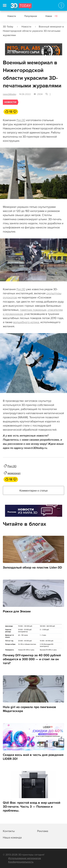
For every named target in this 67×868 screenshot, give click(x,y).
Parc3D (21, 120)
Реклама (12, 51)
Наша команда (12, 838)
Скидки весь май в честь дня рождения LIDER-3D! (33, 757)
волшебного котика (26, 322)
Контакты (9, 831)
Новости (12, 16)
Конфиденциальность (21, 862)
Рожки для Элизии (17, 612)
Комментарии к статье (34, 491)
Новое (51, 16)
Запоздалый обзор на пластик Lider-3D (32, 568)
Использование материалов (25, 858)
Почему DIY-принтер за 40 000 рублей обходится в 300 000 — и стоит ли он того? (32, 659)
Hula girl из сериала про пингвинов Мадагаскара (29, 709)
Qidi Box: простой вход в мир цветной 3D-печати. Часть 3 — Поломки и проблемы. (32, 807)
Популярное (31, 16)
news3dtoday (10, 94)
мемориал (14, 473)
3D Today (8, 27)
